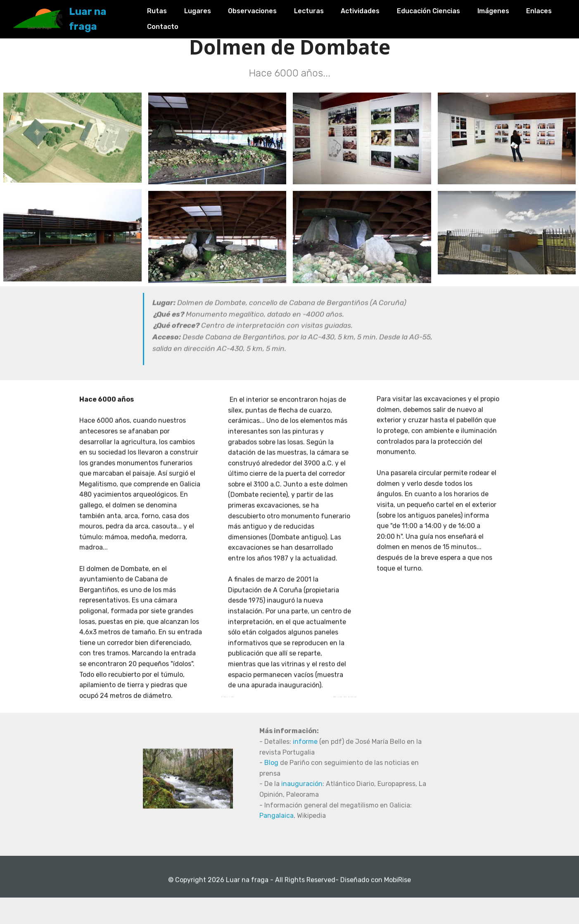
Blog (272, 807)
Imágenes (502, 9)
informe (305, 786)
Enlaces (169, 24)
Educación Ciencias (438, 9)
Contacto (214, 24)
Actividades (369, 9)
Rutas (166, 9)
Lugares (206, 9)
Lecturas (318, 9)
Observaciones (261, 9)
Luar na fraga (114, 17)
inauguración (302, 828)
